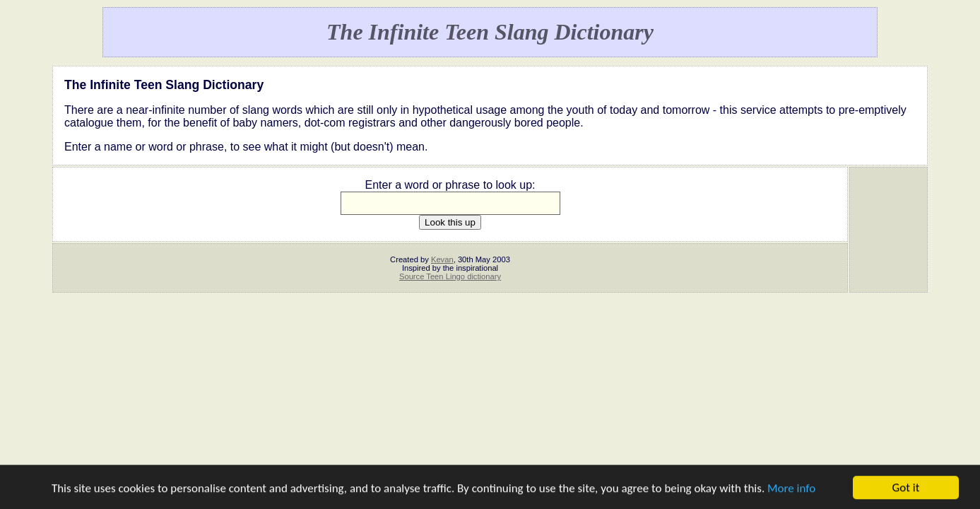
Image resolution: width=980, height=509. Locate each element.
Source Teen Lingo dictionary (450, 276)
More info (791, 490)
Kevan (442, 259)
